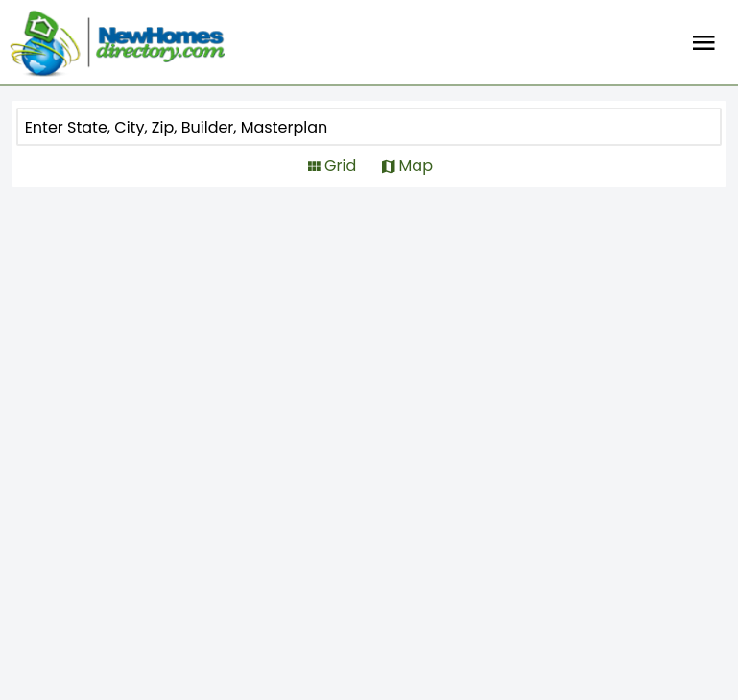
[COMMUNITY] (312, 127)
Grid (340, 166)
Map (416, 166)
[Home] (117, 43)
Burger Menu (704, 43)
